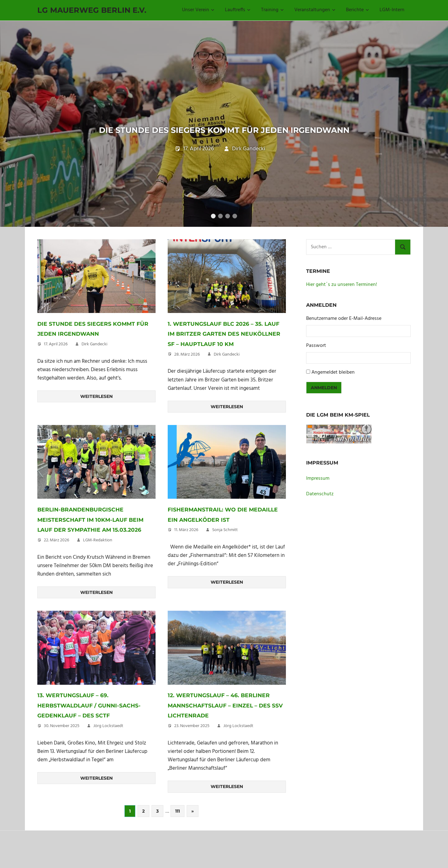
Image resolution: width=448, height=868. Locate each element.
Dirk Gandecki (249, 181)
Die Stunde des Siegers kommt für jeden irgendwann (224, 126)
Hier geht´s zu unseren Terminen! (342, 302)
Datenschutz (320, 511)
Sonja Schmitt (225, 557)
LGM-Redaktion (98, 578)
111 (177, 848)
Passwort (316, 363)
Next (436, 126)
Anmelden (324, 405)
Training (272, 10)
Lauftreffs (238, 10)
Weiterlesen (96, 413)
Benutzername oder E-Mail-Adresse (344, 336)
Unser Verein (198, 10)
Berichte (357, 10)
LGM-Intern (392, 10)
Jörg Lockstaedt (108, 763)
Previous (12, 126)
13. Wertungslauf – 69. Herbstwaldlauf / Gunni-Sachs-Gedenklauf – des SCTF (92, 742)
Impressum (318, 496)
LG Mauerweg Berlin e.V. (92, 10)
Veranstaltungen (315, 10)
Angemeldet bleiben (333, 390)
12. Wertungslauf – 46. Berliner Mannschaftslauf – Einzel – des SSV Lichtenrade (227, 742)
